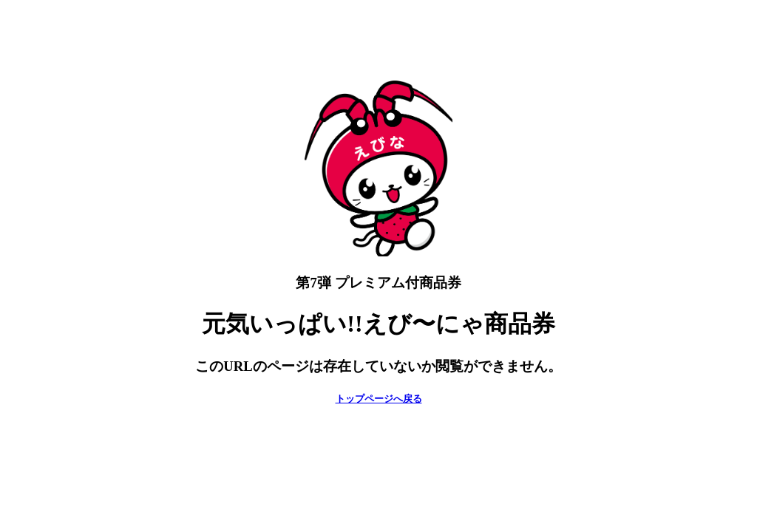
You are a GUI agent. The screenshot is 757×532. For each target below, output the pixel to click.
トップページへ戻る (379, 399)
